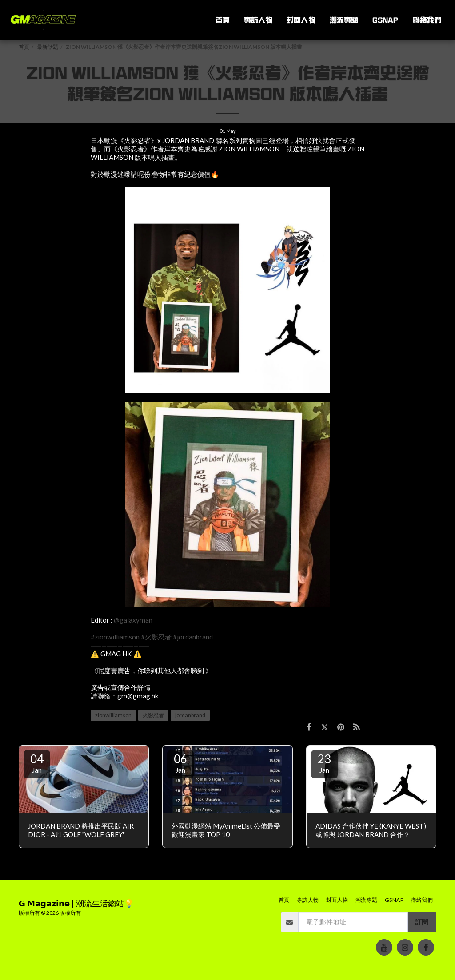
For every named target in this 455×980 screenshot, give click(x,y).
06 (180, 763)
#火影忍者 (156, 637)
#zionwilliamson (115, 637)
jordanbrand (190, 715)
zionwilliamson (113, 715)
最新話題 (48, 47)
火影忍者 (153, 715)
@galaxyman (133, 620)
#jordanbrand (193, 637)
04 (37, 763)
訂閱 (422, 922)
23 (324, 763)
